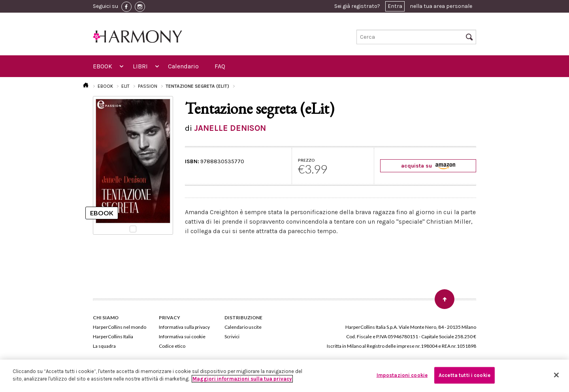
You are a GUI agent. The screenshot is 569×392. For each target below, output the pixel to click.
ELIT (125, 86)
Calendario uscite (243, 327)
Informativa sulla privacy (184, 327)
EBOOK (103, 66)
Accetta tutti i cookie (464, 375)
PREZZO (306, 160)
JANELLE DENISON (230, 128)
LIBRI (140, 66)
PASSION (148, 86)
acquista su (428, 166)
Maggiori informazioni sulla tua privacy (242, 379)
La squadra (104, 346)
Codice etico (172, 346)
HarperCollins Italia (113, 336)
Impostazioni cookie (402, 375)
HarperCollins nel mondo (120, 327)
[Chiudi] (556, 375)
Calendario (183, 66)
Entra (395, 6)
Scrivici (232, 336)
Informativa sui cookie (182, 336)
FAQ (220, 66)
